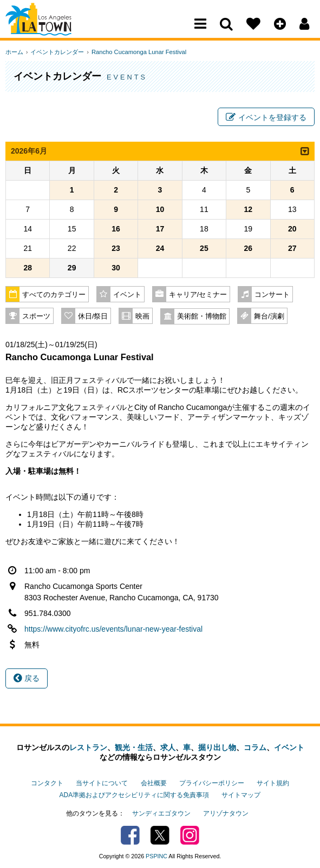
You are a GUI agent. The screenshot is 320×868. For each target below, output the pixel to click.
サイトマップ (241, 794)
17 (160, 230)
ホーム (14, 52)
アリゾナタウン (226, 812)
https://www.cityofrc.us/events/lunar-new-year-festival (113, 631)
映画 (142, 318)
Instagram (190, 833)
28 (28, 269)
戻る (27, 680)
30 (116, 269)
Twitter (160, 833)
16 (116, 230)
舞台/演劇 (269, 318)
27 (292, 250)
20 (292, 230)
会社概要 (154, 784)
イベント (127, 296)
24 (160, 250)
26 (249, 250)
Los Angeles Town (53, 30)
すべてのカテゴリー (54, 296)
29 (72, 269)
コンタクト (47, 784)
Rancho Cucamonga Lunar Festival (135, 52)
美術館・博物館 (202, 318)
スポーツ (36, 318)
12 (249, 211)
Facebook (130, 833)
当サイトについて (102, 784)
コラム (255, 748)
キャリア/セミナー (198, 296)
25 (204, 250)
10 (160, 211)
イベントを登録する (266, 118)
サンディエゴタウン (161, 812)
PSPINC (156, 854)
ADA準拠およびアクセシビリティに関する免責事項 (134, 794)
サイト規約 (273, 784)
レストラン (88, 748)
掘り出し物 (217, 748)
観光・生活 (134, 748)
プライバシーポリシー (212, 784)
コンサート (272, 296)
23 (116, 250)
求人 (168, 748)
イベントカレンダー (55, 52)
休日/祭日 (93, 318)
